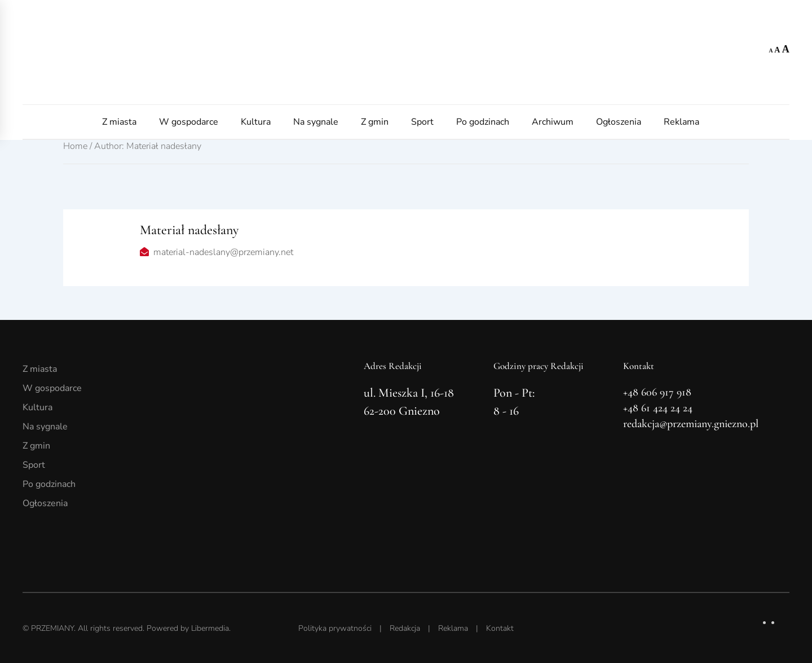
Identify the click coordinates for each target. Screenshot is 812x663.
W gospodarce (189, 122)
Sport (422, 122)
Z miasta (119, 122)
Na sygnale (316, 122)
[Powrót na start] (406, 52)
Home (75, 146)
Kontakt (500, 628)
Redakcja (405, 628)
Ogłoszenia (619, 122)
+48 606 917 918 (657, 392)
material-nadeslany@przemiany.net (223, 252)
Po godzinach (483, 122)
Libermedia (210, 628)
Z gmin (375, 122)
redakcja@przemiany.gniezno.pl (691, 424)
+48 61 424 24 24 (658, 408)
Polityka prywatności (335, 628)
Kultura (256, 122)
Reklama (681, 122)
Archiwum (553, 122)
